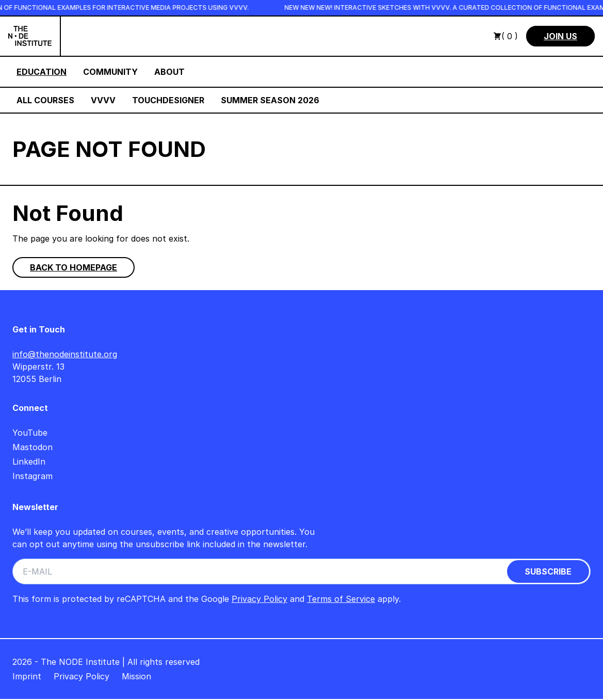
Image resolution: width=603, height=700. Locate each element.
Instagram (32, 476)
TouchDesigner (168, 100)
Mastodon (32, 447)
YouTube (30, 433)
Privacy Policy (259, 599)
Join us (560, 36)
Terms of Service (341, 599)
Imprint (27, 676)
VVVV (103, 100)
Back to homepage (74, 267)
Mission (136, 676)
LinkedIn (29, 462)
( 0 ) (506, 36)
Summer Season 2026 (270, 100)
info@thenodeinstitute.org (65, 354)
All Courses (45, 100)
